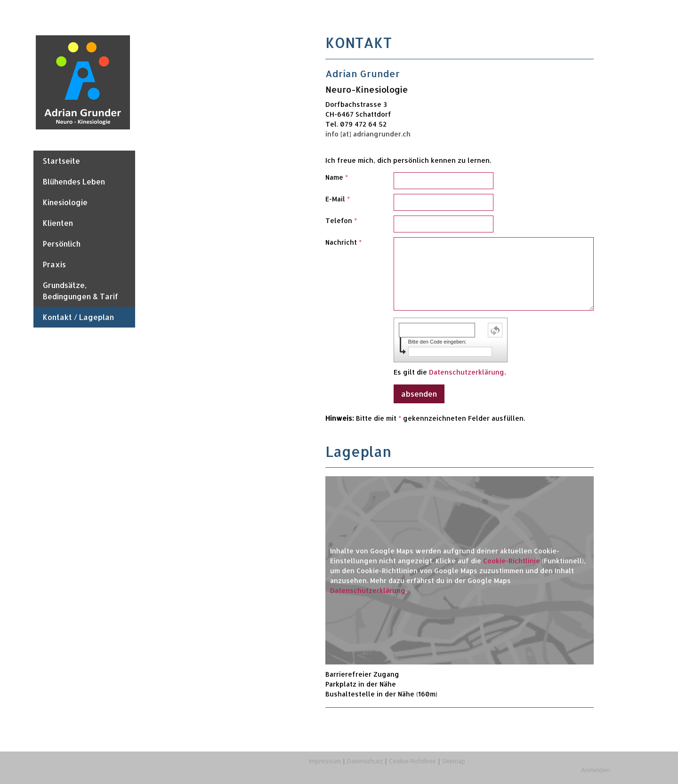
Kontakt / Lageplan (78, 317)
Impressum (325, 761)
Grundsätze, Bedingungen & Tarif (81, 291)
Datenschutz (365, 761)
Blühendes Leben (74, 181)
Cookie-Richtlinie (512, 561)
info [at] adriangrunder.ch (368, 134)
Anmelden (596, 770)
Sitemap (454, 761)
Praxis (54, 264)
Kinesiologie (65, 202)
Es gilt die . (450, 372)
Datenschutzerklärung (467, 372)
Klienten (58, 223)
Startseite (61, 161)
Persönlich (62, 244)
